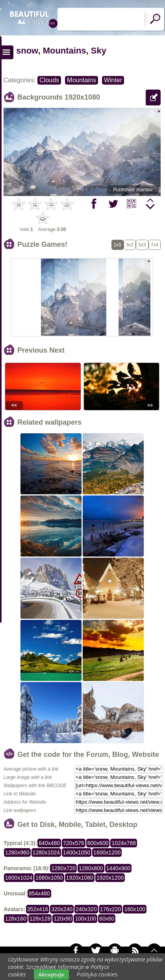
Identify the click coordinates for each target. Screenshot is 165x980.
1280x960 (17, 852)
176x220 (111, 909)
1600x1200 (107, 852)
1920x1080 (80, 878)
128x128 (40, 919)
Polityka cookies (97, 974)
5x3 (142, 245)
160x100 (135, 909)
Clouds (49, 80)
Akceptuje (51, 974)
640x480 (49, 843)
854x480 (39, 893)
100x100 (85, 919)
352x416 (38, 909)
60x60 (107, 919)
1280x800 (91, 868)
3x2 (130, 245)
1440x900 (119, 868)
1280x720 (63, 868)
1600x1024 (19, 878)
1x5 (118, 245)
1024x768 (124, 843)
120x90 (63, 919)
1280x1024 (46, 852)
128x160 (16, 919)
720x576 (74, 843)
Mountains (82, 80)
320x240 (62, 909)
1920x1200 (110, 878)
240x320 (86, 909)
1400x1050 (77, 852)
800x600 (98, 843)
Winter (113, 80)
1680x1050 (49, 878)
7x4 (155, 245)
